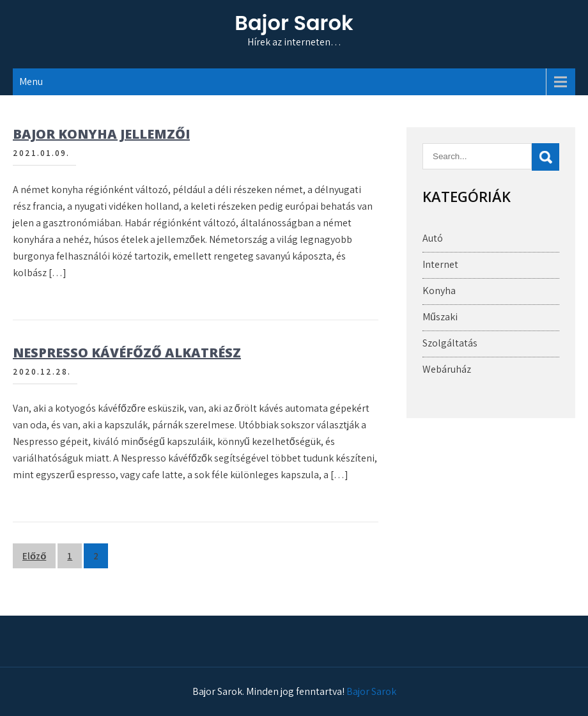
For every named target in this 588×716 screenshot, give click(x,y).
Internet (440, 264)
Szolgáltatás (450, 343)
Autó (433, 238)
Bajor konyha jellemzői (101, 134)
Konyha (439, 291)
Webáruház (447, 369)
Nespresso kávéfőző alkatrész (127, 353)
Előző (34, 556)
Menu (31, 82)
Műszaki (440, 317)
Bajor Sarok (294, 23)
